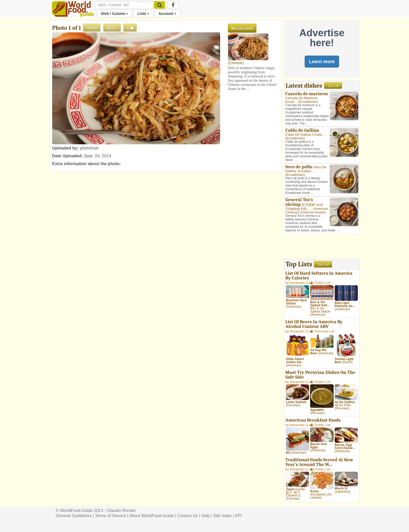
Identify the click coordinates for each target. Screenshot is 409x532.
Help (206, 516)
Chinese (236, 63)
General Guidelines (74, 516)
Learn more (322, 62)
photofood (89, 148)
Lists (143, 14)
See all (333, 86)
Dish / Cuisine (115, 14)
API (238, 516)
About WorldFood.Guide (151, 516)
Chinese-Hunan (313, 212)
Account (167, 14)
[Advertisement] (322, 247)
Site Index (223, 516)
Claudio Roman (121, 510)
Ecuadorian (308, 102)
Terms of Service (110, 516)
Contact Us (187, 516)
